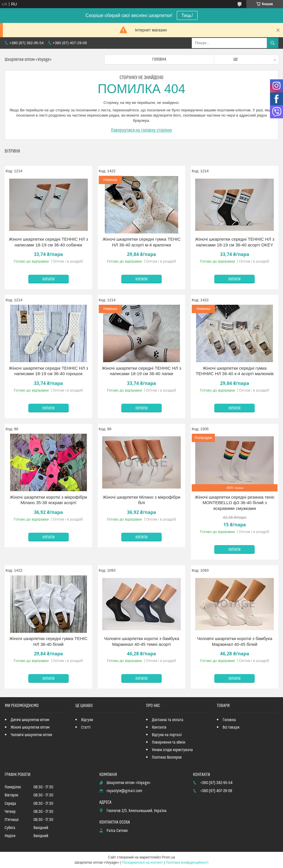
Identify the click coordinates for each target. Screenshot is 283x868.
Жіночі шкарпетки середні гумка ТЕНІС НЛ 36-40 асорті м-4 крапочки (142, 242)
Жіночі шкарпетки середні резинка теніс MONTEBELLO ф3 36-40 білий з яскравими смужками (235, 503)
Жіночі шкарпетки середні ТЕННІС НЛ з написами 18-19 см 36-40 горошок (48, 371)
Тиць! (187, 15)
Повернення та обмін (169, 742)
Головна (159, 59)
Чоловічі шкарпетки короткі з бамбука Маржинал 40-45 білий (235, 641)
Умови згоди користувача (172, 750)
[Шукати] (273, 43)
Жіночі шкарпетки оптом (30, 727)
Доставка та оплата (168, 720)
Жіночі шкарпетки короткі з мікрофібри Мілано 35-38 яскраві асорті (49, 500)
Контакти (159, 727)
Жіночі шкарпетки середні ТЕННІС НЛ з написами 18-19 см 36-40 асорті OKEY (235, 242)
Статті (86, 727)
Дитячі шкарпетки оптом (30, 720)
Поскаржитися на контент (142, 863)
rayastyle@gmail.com (124, 791)
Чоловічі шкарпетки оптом (31, 735)
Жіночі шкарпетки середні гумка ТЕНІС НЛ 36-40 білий (48, 641)
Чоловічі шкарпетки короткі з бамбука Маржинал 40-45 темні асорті (142, 641)
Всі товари (231, 727)
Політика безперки (167, 757)
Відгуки (87, 720)
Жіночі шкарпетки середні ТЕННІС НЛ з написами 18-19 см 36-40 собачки (48, 242)
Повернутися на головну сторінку (141, 130)
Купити (49, 279)
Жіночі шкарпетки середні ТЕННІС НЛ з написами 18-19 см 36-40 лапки (142, 371)
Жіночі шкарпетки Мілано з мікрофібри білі (141, 500)
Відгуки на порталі (167, 735)
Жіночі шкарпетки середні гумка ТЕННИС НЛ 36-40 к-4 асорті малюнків (235, 371)
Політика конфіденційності (187, 863)
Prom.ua (169, 857)
